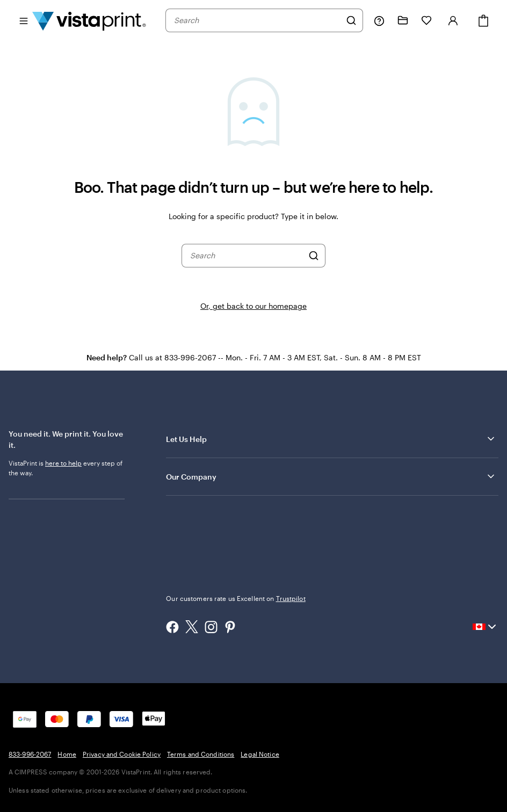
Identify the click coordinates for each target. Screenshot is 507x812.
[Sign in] (453, 20)
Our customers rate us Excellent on (236, 598)
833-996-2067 (30, 754)
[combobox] (257, 20)
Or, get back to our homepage (253, 306)
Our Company (331, 476)
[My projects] (403, 20)
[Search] (351, 20)
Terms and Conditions (201, 754)
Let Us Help (331, 439)
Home (67, 754)
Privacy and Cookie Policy (122, 754)
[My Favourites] (426, 20)
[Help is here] (379, 20)
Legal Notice (260, 754)
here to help (63, 463)
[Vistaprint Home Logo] (89, 20)
